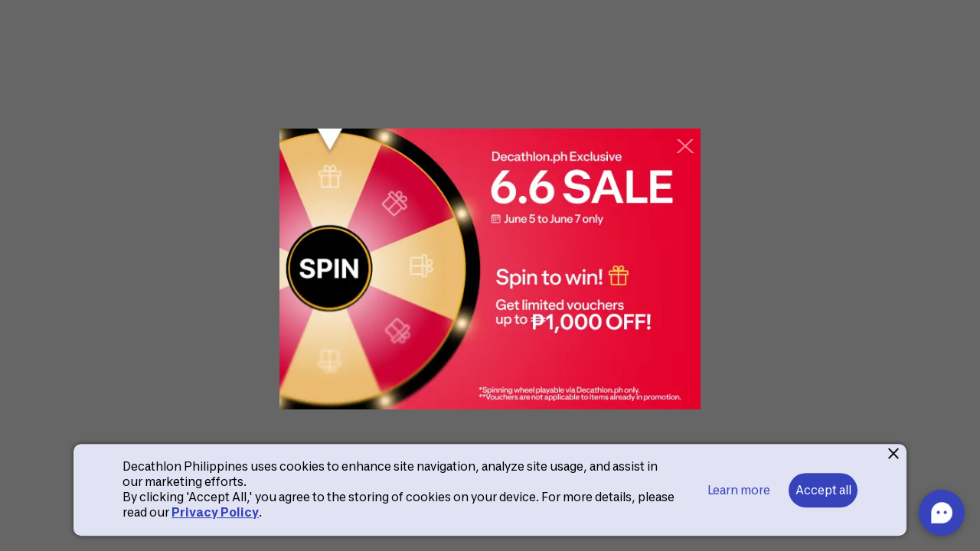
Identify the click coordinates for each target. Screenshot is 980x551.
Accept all (823, 490)
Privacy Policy (215, 512)
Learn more (739, 490)
